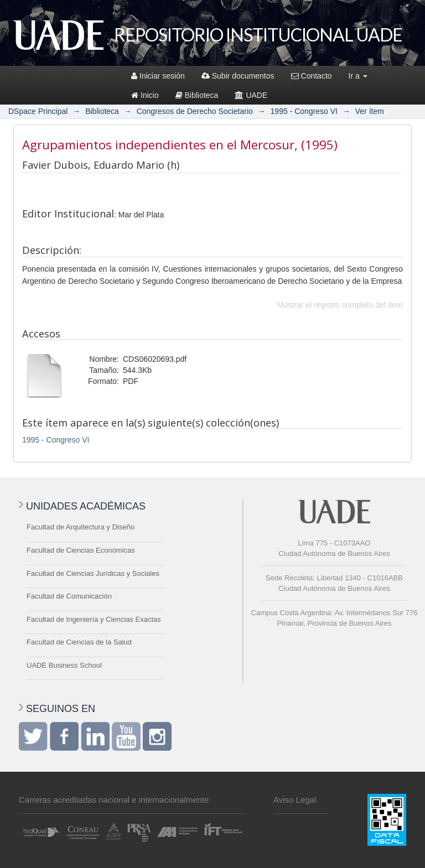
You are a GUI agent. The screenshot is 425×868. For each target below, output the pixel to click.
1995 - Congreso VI (304, 111)
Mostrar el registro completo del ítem (340, 305)
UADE (251, 95)
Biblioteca (197, 95)
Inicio (145, 95)
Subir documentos (238, 76)
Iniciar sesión (158, 76)
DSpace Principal (38, 111)
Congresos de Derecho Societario (195, 111)
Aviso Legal (295, 800)
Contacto (312, 76)
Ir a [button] (358, 76)
